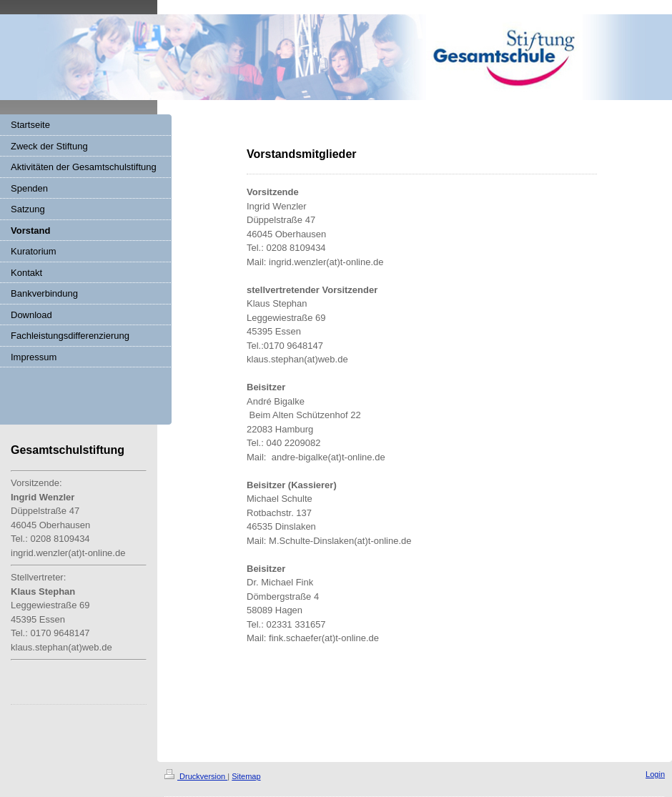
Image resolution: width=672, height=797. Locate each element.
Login (655, 774)
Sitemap (246, 776)
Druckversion (196, 776)
